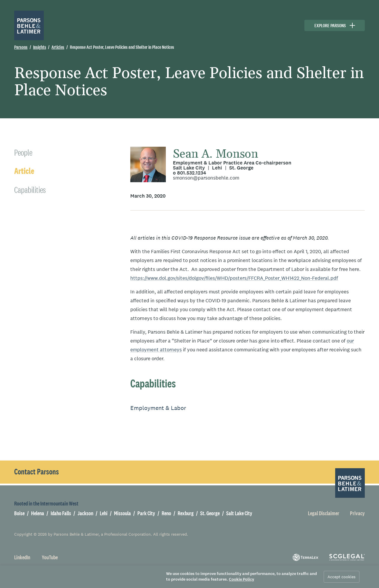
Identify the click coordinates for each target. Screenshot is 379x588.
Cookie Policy (241, 579)
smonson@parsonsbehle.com (206, 178)
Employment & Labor (158, 408)
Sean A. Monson (216, 154)
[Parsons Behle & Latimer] (29, 25)
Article (24, 171)
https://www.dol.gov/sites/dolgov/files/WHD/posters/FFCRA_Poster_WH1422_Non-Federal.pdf (234, 278)
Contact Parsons (37, 472)
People (23, 152)
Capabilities (30, 190)
